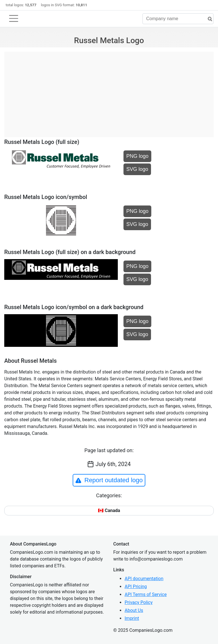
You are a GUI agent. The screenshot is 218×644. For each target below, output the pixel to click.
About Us (134, 610)
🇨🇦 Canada (109, 510)
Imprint (132, 618)
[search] (208, 19)
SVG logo (137, 169)
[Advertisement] (109, 91)
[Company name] (178, 19)
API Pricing (136, 587)
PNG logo (137, 156)
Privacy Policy (139, 602)
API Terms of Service (146, 594)
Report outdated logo (109, 480)
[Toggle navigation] (14, 18)
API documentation (144, 579)
